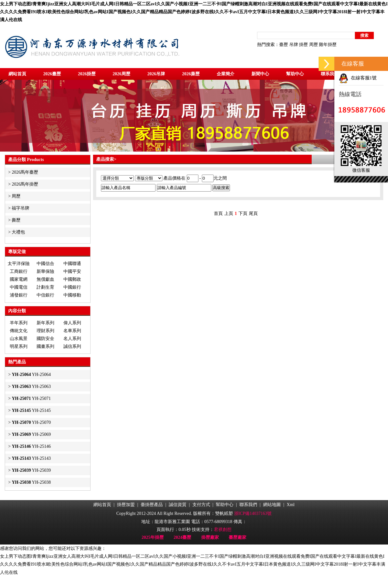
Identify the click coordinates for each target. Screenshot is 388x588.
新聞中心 (260, 74)
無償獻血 (45, 279)
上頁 (229, 213)
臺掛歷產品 (152, 505)
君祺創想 (223, 530)
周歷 (314, 45)
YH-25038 (31, 482)
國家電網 (19, 279)
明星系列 (19, 346)
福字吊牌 (21, 208)
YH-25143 (31, 458)
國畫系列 (45, 346)
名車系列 (72, 331)
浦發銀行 (19, 295)
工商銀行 (19, 271)
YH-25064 (31, 375)
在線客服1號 (358, 78)
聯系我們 (330, 74)
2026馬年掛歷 (25, 184)
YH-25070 (31, 422)
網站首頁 (17, 74)
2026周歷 (121, 74)
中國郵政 (72, 279)
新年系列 (45, 323)
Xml (291, 505)
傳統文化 (19, 331)
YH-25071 (31, 398)
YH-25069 (31, 434)
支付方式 (201, 505)
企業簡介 (226, 74)
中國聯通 (72, 264)
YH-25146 (31, 446)
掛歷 (303, 45)
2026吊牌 (156, 74)
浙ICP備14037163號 (253, 513)
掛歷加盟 (126, 505)
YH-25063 (31, 386)
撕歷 (16, 220)
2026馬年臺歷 (25, 172)
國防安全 (45, 339)
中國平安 (72, 271)
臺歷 (284, 45)
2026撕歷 (191, 74)
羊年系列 (19, 323)
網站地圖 (272, 505)
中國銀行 (72, 287)
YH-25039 (31, 470)
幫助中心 (295, 74)
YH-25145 (31, 410)
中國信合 (45, 264)
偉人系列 (72, 323)
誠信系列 (72, 346)
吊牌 (294, 45)
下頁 (243, 213)
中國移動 (72, 295)
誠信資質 (178, 505)
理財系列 (45, 331)
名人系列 (72, 339)
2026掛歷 (87, 74)
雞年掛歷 (328, 45)
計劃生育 (45, 287)
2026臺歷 (52, 74)
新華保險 (45, 271)
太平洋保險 (19, 264)
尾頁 (253, 213)
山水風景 (19, 339)
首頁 (218, 213)
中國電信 (19, 287)
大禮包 (18, 232)
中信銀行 (45, 295)
